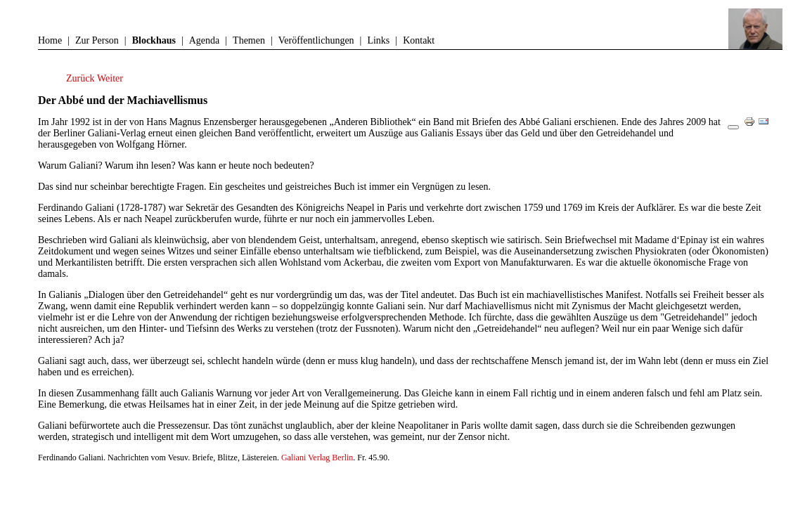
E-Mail (767, 127)
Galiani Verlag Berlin (317, 458)
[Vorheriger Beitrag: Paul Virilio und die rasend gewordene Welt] (82, 78)
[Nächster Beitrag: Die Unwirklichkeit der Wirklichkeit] (110, 78)
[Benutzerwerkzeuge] (733, 127)
